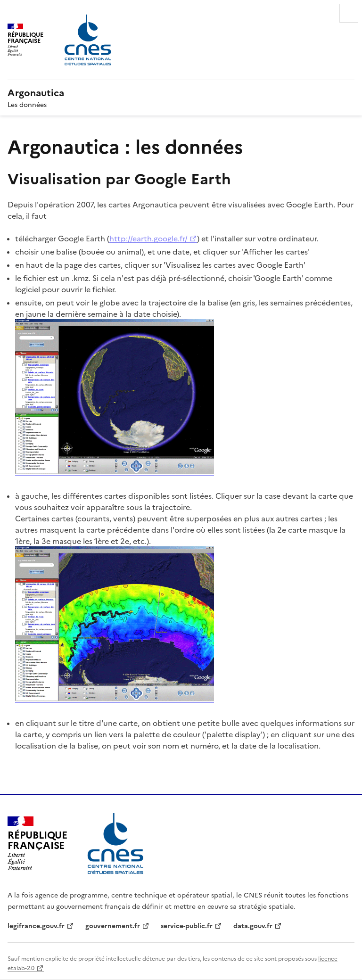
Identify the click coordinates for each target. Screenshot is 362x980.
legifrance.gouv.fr (36, 925)
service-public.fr (187, 925)
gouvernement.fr (113, 925)
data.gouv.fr (253, 925)
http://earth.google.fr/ (148, 238)
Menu (349, 13)
